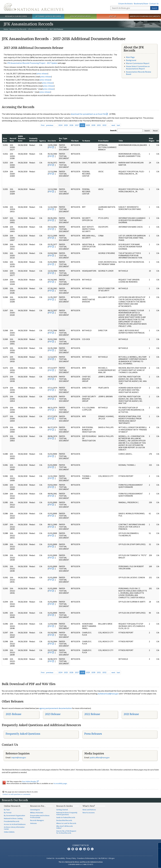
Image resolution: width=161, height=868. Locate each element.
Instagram (77, 849)
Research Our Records (16, 16)
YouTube (84, 849)
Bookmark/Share (141, 4)
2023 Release (53, 714)
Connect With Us (81, 845)
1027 (77, 125)
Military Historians (37, 813)
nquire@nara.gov (19, 757)
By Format (8, 813)
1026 (71, 125)
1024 (60, 125)
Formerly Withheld (33, 139)
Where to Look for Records (66, 823)
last (118, 125)
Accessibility (60, 858)
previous (50, 125)
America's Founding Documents (145, 16)
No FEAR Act (103, 858)
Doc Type (63, 139)
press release (42, 73)
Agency (43, 141)
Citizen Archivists (126, 4)
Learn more (139, 864)
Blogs (88, 849)
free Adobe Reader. (30, 781)
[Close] (158, 845)
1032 (104, 125)
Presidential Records (12, 821)
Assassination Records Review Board (139, 73)
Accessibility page (60, 783)
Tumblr (80, 849)
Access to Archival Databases (15, 824)
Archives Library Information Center (14, 828)
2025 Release (13, 714)
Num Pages (152, 139)
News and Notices (89, 810)
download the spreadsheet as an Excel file (88, 114)
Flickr (92, 849)
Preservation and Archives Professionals (40, 816)
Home (6, 29)
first (43, 125)
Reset (155, 131)
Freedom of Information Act (87, 858)
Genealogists (35, 810)
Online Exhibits (9, 832)
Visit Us (113, 16)
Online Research (12, 806)
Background (131, 60)
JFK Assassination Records (38, 29)
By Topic (7, 810)
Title (121, 141)
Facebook (69, 849)
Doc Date (52, 141)
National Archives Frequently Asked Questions (67, 814)
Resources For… (38, 806)
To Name (86, 141)
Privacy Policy (71, 858)
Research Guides (65, 806)
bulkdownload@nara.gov (108, 694)
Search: (113, 130)
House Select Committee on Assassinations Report (138, 67)
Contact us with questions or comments (16, 794)
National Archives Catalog (13, 818)
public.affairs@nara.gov (100, 757)
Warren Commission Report (138, 63)
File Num (75, 141)
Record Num (13, 139)
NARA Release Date (22, 138)
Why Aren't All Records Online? (65, 827)
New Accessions (89, 813)
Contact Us (154, 4)
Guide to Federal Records (66, 817)
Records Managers (37, 820)
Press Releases (93, 734)
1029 (88, 125)
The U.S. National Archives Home (33, 7)
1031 (99, 125)
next (113, 125)
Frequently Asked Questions (23, 734)
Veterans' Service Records (48, 16)
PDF (50, 147)
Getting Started (62, 810)
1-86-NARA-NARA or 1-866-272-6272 (81, 864)
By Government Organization (14, 815)
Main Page (130, 57)
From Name (103, 141)
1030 (93, 125)
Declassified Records (64, 820)
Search (154, 8)
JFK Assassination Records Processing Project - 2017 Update (32, 63)
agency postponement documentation (55, 708)
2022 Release (92, 714)
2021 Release (131, 714)
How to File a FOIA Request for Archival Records (66, 832)
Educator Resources (80, 16)
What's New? (89, 806)
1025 (66, 125)
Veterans (33, 823)
